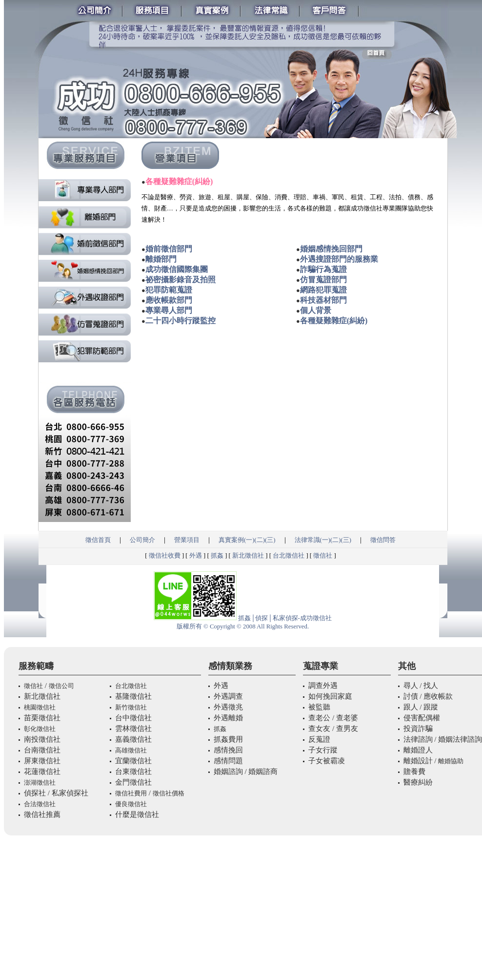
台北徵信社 (289, 556)
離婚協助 (451, 761)
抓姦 (217, 556)
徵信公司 (61, 686)
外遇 (196, 556)
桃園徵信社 (40, 707)
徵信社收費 (165, 556)
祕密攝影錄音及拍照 (181, 280)
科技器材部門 (323, 300)
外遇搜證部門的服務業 (339, 259)
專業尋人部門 (169, 310)
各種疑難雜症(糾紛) (334, 321)
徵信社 (323, 556)
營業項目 (187, 540)
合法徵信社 (40, 804)
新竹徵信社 (131, 707)
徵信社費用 (131, 793)
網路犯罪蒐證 (323, 290)
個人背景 (316, 310)
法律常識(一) (313, 540)
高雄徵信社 (131, 750)
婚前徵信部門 (169, 249)
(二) (260, 540)
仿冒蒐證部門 (323, 280)
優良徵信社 (131, 804)
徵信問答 (383, 540)
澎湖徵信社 (40, 782)
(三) (270, 540)
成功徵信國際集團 (177, 269)
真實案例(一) (237, 540)
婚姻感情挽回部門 (331, 249)
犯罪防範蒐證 (169, 290)
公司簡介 (142, 540)
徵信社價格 (169, 793)
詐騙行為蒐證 (323, 269)
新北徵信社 (248, 556)
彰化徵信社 (40, 729)
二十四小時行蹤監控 (181, 321)
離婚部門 (161, 259)
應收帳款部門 (169, 300)
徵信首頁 (98, 540)
